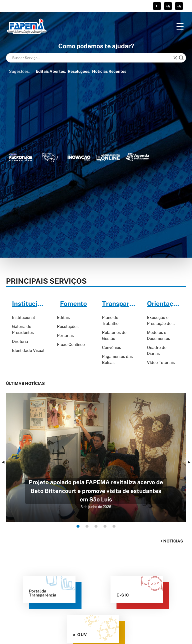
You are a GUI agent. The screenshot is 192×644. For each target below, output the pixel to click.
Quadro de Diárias (157, 351)
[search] (181, 58)
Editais (63, 317)
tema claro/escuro (157, 6)
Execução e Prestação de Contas (159, 321)
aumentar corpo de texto (168, 6)
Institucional (23, 317)
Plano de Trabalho (110, 320)
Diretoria (20, 342)
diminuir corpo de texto (179, 6)
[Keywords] (91, 58)
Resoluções (78, 71)
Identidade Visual (28, 351)
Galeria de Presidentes (23, 330)
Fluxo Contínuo (71, 345)
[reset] (175, 58)
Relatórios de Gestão (114, 336)
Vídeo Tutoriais (161, 363)
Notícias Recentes (109, 71)
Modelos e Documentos (158, 336)
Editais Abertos (50, 71)
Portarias (65, 336)
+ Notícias (172, 541)
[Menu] (180, 27)
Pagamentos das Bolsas (117, 360)
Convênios (111, 348)
